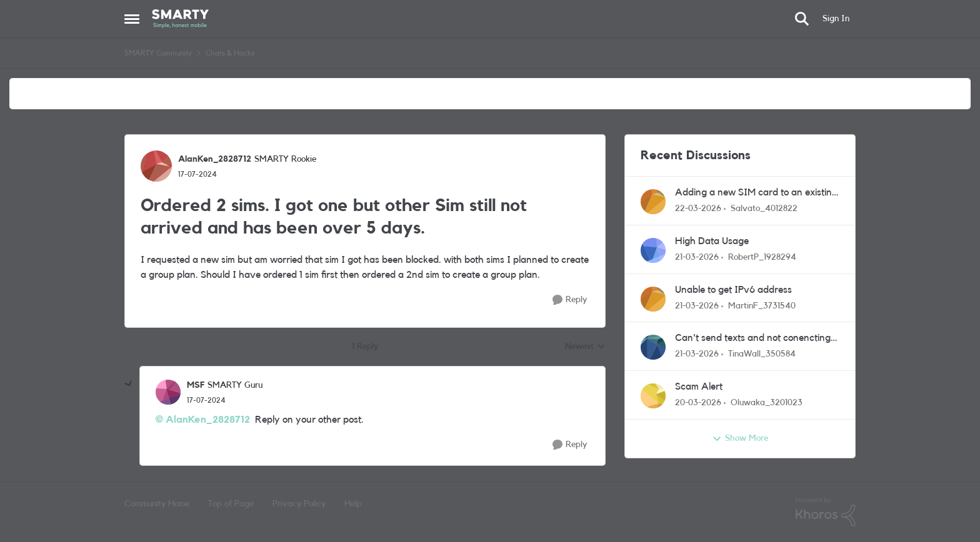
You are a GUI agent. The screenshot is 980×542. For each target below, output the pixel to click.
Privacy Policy (299, 504)
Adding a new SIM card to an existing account (756, 193)
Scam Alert (699, 387)
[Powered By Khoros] (826, 512)
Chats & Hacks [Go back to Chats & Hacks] (230, 53)
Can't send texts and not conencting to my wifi (753, 339)
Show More (740, 439)
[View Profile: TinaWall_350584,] (653, 347)
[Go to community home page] (180, 19)
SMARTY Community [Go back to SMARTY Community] (158, 53)
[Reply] (570, 300)
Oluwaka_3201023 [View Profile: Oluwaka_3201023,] (767, 403)
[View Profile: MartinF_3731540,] (653, 299)
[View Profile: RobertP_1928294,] (653, 250)
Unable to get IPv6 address (733, 290)
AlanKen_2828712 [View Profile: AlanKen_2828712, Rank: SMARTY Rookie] (215, 159)
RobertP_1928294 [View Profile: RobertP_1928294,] (762, 257)
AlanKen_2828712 (208, 420)
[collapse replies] (129, 384)
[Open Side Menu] (132, 19)
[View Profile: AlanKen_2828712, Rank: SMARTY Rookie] (156, 166)
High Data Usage (712, 241)
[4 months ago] (698, 209)
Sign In (836, 19)
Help (353, 504)
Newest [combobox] (585, 348)
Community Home (157, 504)
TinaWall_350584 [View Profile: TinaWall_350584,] (762, 354)
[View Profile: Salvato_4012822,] (653, 202)
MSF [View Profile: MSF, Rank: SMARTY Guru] (196, 385)
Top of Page (231, 504)
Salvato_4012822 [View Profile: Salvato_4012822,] (764, 209)
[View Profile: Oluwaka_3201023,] (653, 396)
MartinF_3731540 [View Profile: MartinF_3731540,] (762, 305)
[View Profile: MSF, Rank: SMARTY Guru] (168, 392)
